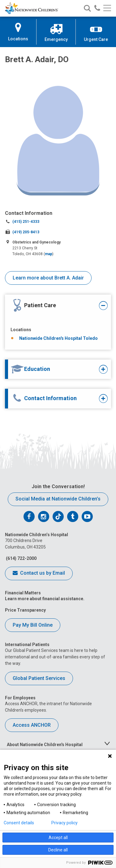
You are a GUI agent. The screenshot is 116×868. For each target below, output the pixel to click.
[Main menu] (107, 8)
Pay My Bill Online (33, 625)
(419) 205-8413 (26, 232)
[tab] (54, 306)
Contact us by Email (39, 573)
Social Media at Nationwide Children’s (58, 499)
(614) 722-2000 (21, 558)
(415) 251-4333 (26, 222)
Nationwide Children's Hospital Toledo (58, 338)
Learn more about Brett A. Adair (48, 278)
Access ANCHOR (32, 725)
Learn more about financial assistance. (45, 599)
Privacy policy (64, 823)
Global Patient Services (39, 678)
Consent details (19, 823)
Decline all (58, 850)
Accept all (58, 838)
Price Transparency (25, 610)
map (49, 254)
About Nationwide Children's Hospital (45, 745)
